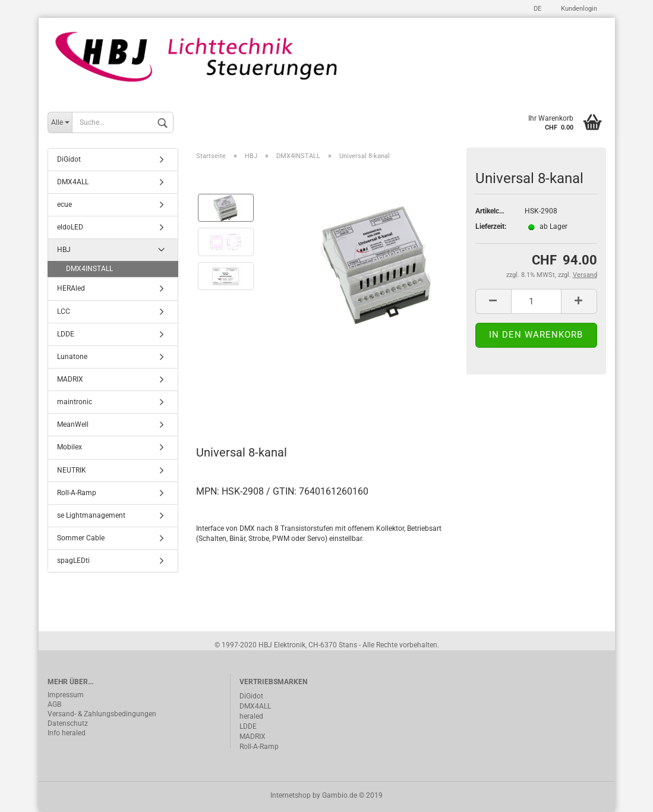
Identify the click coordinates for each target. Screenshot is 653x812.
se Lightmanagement (91, 517)
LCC (64, 312)
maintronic (75, 403)
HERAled (71, 289)
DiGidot (69, 160)
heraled (251, 717)
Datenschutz (68, 724)
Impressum (66, 695)
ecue (64, 206)
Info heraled (67, 734)
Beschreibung (241, 401)
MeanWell (73, 426)
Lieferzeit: (491, 227)
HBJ (64, 251)
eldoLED (70, 228)
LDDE (66, 335)
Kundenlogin (578, 9)
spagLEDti (73, 562)
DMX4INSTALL (89, 270)
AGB (54, 705)
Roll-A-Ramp (77, 493)
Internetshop (291, 796)
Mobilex (70, 448)
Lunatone (72, 358)
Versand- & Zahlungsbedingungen (102, 715)
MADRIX (70, 380)
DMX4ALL (73, 182)
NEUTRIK (72, 471)
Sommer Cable (81, 539)
